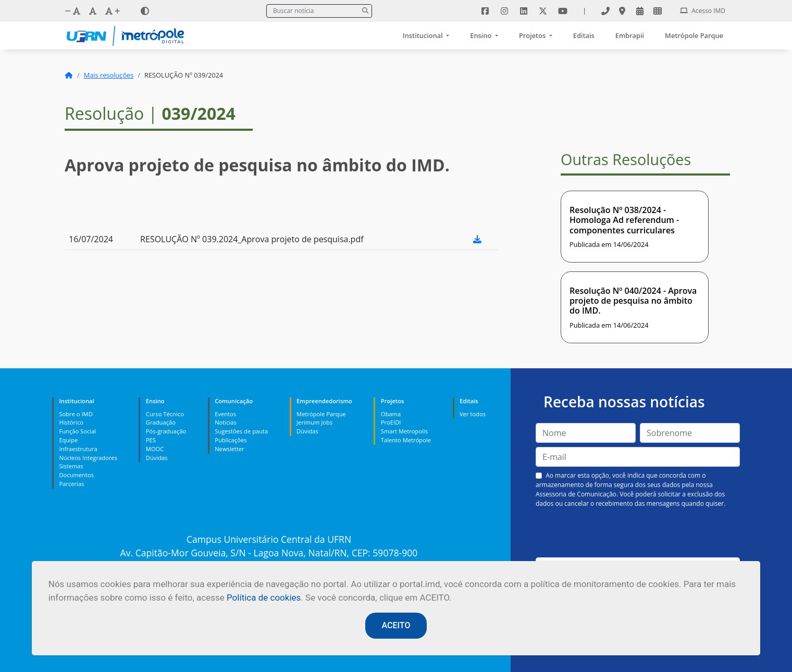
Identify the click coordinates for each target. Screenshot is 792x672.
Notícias (226, 422)
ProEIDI (391, 422)
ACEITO (396, 625)
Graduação (161, 422)
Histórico (71, 422)
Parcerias (71, 484)
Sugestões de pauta (241, 431)
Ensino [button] (481, 35)
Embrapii (630, 35)
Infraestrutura (78, 449)
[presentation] (638, 533)
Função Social (77, 431)
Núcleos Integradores (88, 458)
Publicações (231, 440)
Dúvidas (157, 458)
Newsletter (230, 449)
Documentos (76, 475)
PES (151, 440)
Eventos (225, 414)
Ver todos (473, 414)
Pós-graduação (166, 431)
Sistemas (71, 466)
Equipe (68, 440)
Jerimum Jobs (314, 422)
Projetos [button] (533, 35)
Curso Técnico (165, 414)
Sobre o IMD (76, 414)
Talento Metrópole (406, 440)
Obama (391, 414)
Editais (584, 35)
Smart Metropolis (404, 431)
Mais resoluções (109, 75)
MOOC (155, 449)
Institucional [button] (424, 35)
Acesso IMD (703, 11)
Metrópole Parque (694, 35)
